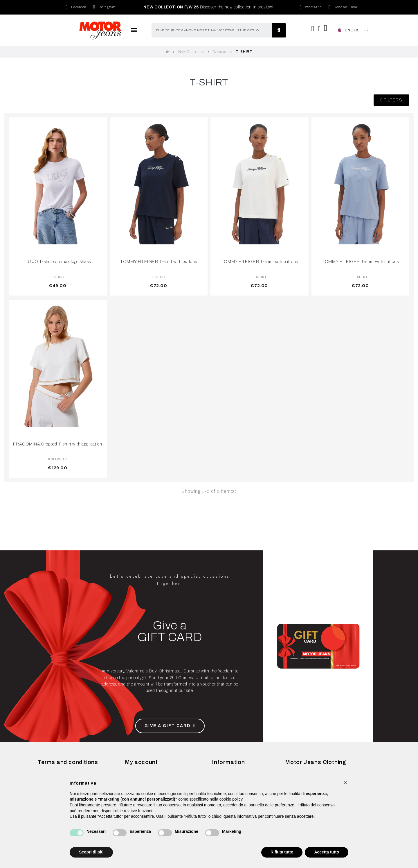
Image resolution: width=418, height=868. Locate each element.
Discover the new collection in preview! (208, 7)
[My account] (320, 29)
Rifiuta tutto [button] (282, 852)
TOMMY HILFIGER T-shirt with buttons (159, 262)
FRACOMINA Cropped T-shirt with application (58, 444)
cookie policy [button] (231, 799)
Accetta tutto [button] (327, 852)
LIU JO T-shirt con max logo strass (58, 262)
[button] (391, 100)
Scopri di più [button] (91, 852)
